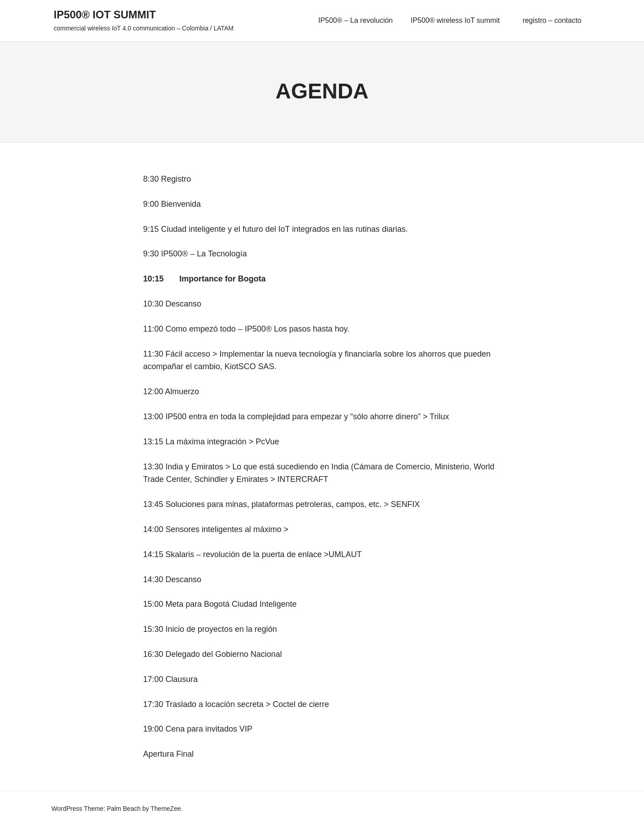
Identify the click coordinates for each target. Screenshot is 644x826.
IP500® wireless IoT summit (459, 20)
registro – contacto (552, 20)
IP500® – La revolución (356, 20)
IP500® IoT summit (105, 15)
